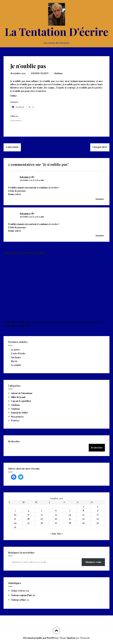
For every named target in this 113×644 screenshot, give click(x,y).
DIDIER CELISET (40, 73)
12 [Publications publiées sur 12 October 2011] (42, 515)
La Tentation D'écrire (56, 31)
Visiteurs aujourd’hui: (22, 595)
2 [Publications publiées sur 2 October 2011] (98, 506)
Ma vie (14, 361)
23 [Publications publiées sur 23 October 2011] (98, 519)
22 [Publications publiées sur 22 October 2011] (83, 519)
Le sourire (16, 365)
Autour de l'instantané (22, 393)
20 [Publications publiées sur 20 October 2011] (56, 519)
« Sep (53, 534)
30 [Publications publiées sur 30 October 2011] (98, 523)
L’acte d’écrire (18, 353)
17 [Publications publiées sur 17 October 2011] (15, 519)
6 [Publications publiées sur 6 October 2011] (56, 511)
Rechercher (14, 441)
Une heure (16, 357)
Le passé (15, 350)
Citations (58, 73)
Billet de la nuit (18, 397)
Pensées (15, 420)
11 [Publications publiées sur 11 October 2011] (28, 515)
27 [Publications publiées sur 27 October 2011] (56, 523)
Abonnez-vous (93, 562)
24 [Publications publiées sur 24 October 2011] (15, 523)
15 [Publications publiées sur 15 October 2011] (83, 515)
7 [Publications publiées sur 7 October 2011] (70, 511)
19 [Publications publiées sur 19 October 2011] (42, 519)
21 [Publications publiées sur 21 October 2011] (70, 519)
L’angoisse (12, 147)
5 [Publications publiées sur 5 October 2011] (42, 511)
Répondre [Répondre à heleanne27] (100, 199)
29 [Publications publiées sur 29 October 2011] (83, 523)
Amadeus (71, 638)
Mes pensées (17, 417)
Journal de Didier (20, 413)
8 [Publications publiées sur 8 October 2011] (83, 511)
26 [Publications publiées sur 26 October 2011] (42, 523)
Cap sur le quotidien (21, 401)
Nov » (60, 534)
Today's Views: (19, 591)
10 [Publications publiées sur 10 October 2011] (15, 515)
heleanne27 (25, 177)
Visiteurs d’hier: (19, 600)
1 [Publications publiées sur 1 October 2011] (83, 506)
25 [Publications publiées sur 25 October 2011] (28, 523)
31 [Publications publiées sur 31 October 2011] (15, 527)
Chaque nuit (100, 147)
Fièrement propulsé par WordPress (41, 638)
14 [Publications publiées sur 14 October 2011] (70, 515)
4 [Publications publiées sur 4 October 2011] (28, 511)
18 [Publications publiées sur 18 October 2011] (28, 519)
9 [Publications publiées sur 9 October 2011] (98, 511)
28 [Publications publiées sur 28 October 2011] (70, 523)
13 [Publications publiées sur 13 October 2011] (56, 515)
